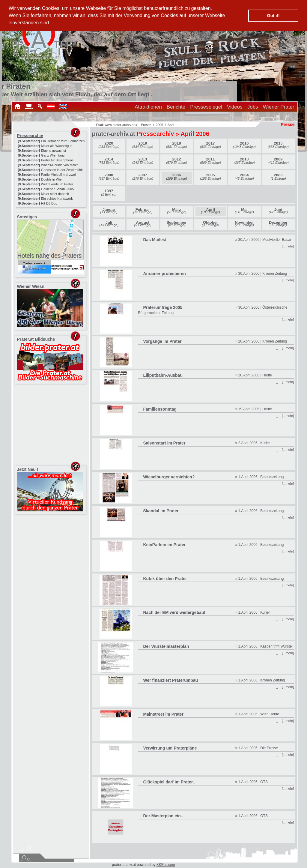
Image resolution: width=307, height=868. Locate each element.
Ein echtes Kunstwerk (57, 199)
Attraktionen (148, 107)
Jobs (253, 107)
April (171, 125)
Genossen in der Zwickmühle (62, 170)
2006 (159, 125)
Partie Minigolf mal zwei (58, 175)
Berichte (176, 107)
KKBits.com (166, 865)
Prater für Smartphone (57, 160)
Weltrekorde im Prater (57, 184)
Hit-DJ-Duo (49, 203)
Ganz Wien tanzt (53, 155)
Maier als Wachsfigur (56, 146)
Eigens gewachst (54, 151)
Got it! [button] (273, 16)
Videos (235, 107)
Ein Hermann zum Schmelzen (63, 141)
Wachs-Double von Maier (60, 165)
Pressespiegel (206, 107)
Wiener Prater (279, 107)
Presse (146, 125)
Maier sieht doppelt (55, 194)
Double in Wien (52, 179)
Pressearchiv (30, 136)
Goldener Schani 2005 (57, 189)
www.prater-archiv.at (119, 125)
